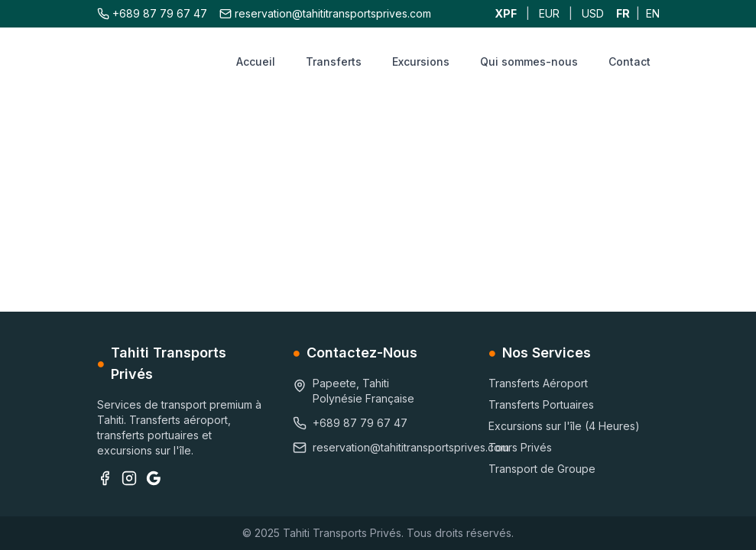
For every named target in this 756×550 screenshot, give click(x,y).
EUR (549, 13)
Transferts (334, 61)
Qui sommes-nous (529, 61)
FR (623, 13)
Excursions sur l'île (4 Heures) (564, 426)
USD (593, 13)
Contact (629, 61)
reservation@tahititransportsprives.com (325, 13)
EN (653, 13)
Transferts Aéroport (538, 383)
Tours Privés (520, 447)
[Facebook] (105, 478)
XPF (506, 13)
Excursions (421, 61)
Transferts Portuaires (541, 404)
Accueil (256, 61)
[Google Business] (154, 478)
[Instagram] (129, 478)
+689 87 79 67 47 (152, 13)
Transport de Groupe (542, 469)
